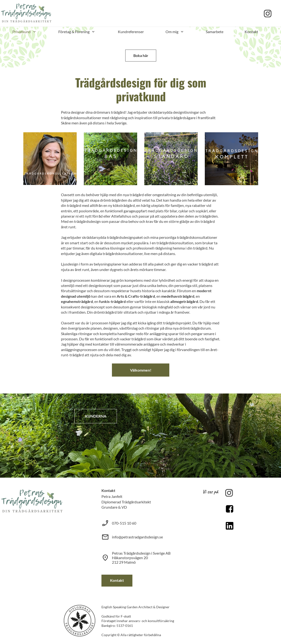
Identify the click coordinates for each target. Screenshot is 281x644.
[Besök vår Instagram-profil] (268, 14)
